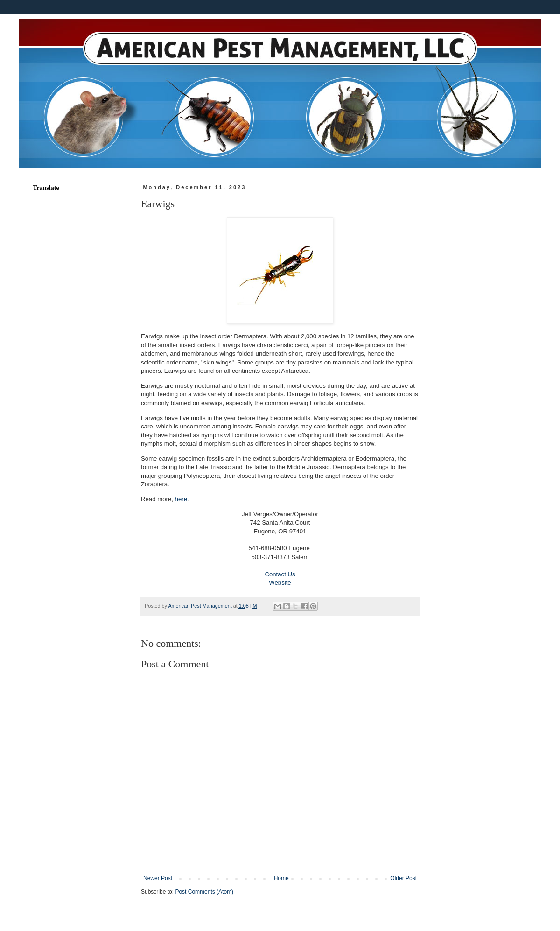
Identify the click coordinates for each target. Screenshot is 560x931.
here (181, 499)
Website (280, 583)
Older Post (403, 878)
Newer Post (158, 878)
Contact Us (280, 574)
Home (281, 878)
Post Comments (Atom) (204, 892)
